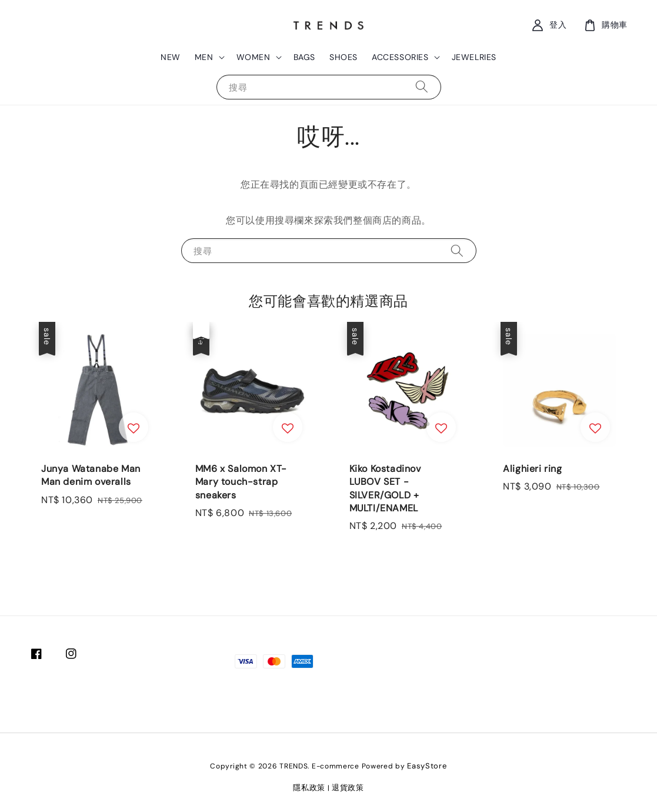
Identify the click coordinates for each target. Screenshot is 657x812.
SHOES (343, 57)
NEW (171, 57)
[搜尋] (422, 87)
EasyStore (427, 766)
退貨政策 (348, 788)
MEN (204, 57)
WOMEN (254, 57)
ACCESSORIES (400, 57)
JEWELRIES (474, 57)
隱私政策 (309, 788)
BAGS (304, 57)
